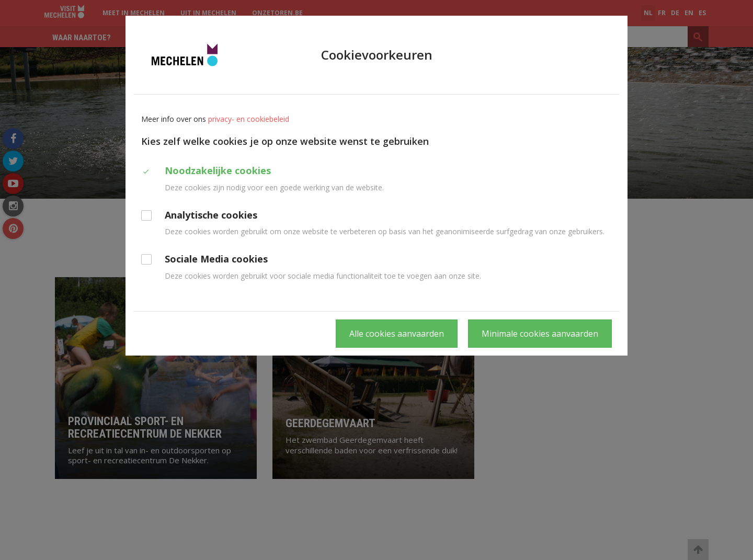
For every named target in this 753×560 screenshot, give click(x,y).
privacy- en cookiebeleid (249, 119)
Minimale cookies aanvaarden (540, 334)
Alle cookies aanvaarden (397, 334)
